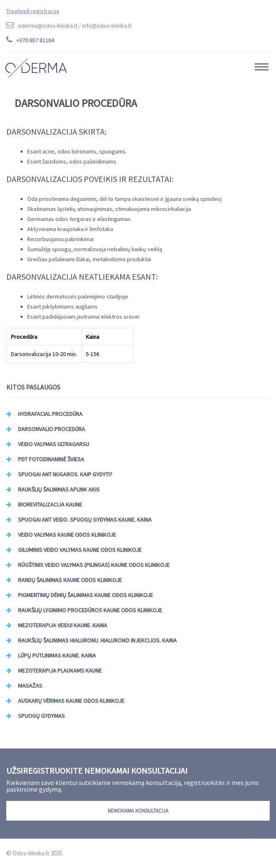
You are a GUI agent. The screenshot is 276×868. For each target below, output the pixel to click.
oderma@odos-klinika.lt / (75, 26)
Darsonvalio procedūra (52, 429)
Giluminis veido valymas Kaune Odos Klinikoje (80, 550)
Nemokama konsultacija (138, 811)
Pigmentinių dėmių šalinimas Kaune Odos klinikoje (85, 595)
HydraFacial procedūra (50, 414)
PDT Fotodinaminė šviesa (51, 459)
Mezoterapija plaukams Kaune (60, 670)
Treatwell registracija (33, 11)
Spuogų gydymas (41, 716)
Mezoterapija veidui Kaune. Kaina (63, 625)
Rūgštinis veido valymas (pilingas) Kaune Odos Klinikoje (94, 565)
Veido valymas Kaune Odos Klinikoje (67, 535)
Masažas (30, 686)
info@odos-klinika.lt (107, 26)
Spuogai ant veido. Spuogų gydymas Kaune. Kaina (85, 520)
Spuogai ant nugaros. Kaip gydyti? (65, 474)
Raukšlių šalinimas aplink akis (59, 489)
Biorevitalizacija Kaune (50, 504)
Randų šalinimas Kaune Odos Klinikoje (70, 580)
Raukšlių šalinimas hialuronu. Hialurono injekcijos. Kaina (97, 640)
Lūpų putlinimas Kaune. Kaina (57, 655)
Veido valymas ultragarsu (54, 444)
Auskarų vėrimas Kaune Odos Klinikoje (71, 701)
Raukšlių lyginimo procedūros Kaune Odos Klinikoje (90, 610)
